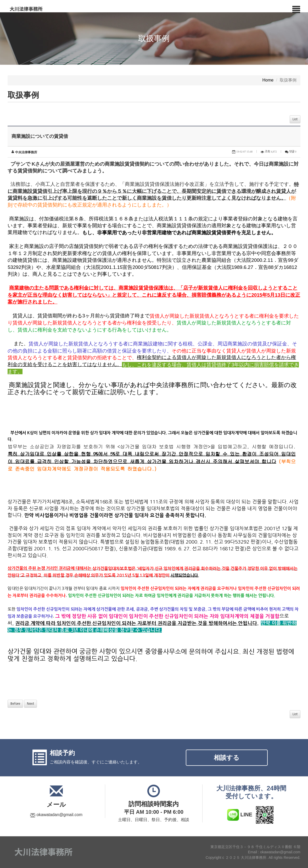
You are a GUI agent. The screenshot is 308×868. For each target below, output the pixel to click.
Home (268, 80)
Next (30, 704)
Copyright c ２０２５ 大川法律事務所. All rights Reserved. (253, 858)
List (295, 119)
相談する (227, 758)
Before (15, 704)
